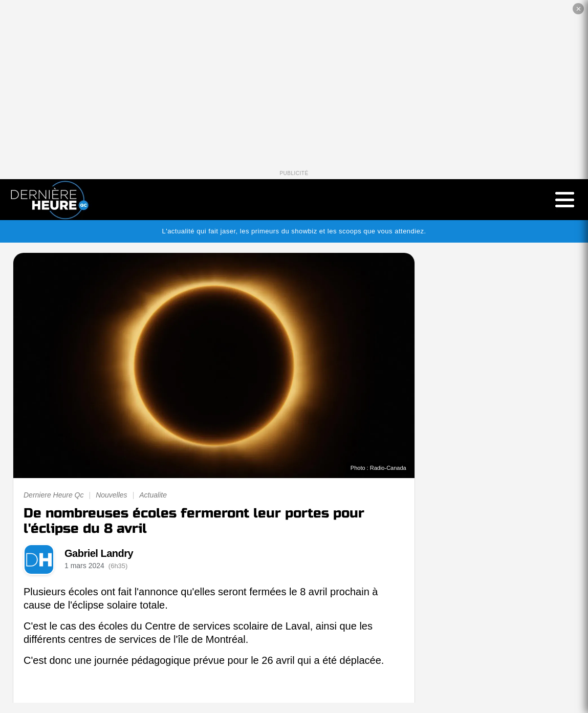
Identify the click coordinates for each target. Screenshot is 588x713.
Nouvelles (111, 495)
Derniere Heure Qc (54, 495)
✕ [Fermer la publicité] (579, 9)
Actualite (153, 495)
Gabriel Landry (99, 553)
